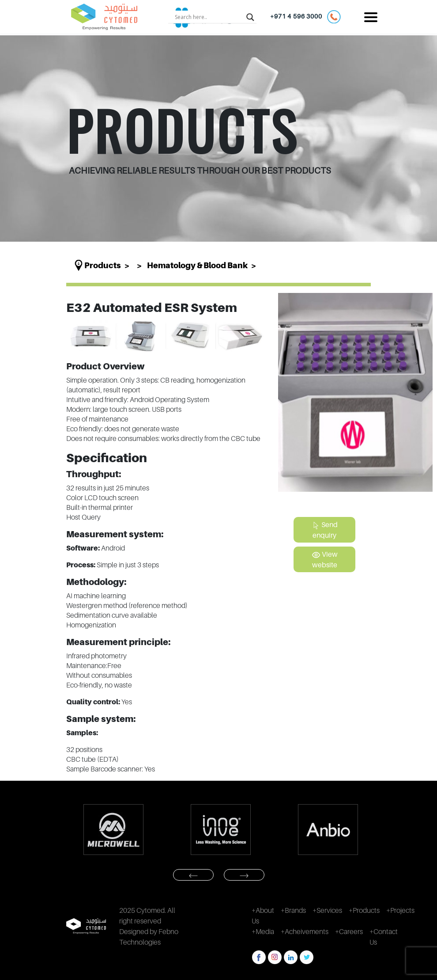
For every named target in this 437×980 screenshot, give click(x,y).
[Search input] (208, 17)
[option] (113, 830)
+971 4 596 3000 (305, 17)
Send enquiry (324, 530)
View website (325, 559)
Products (103, 265)
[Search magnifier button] (250, 17)
